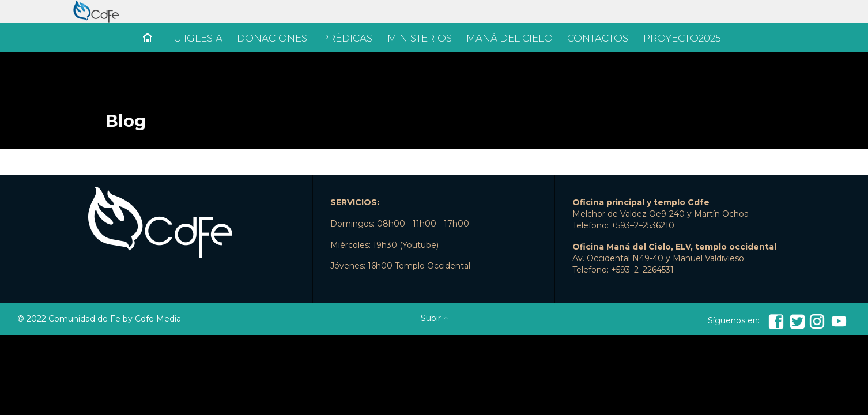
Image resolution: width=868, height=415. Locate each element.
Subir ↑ (434, 318)
